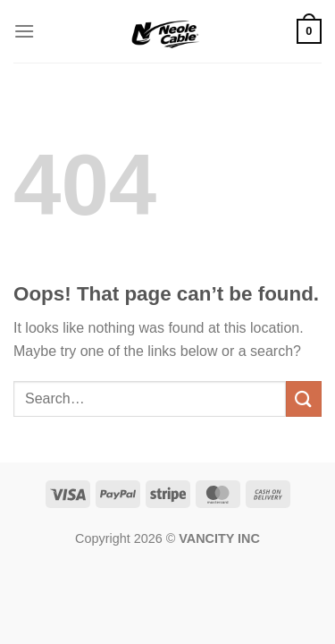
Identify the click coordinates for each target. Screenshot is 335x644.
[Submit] (304, 398)
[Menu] (24, 31)
